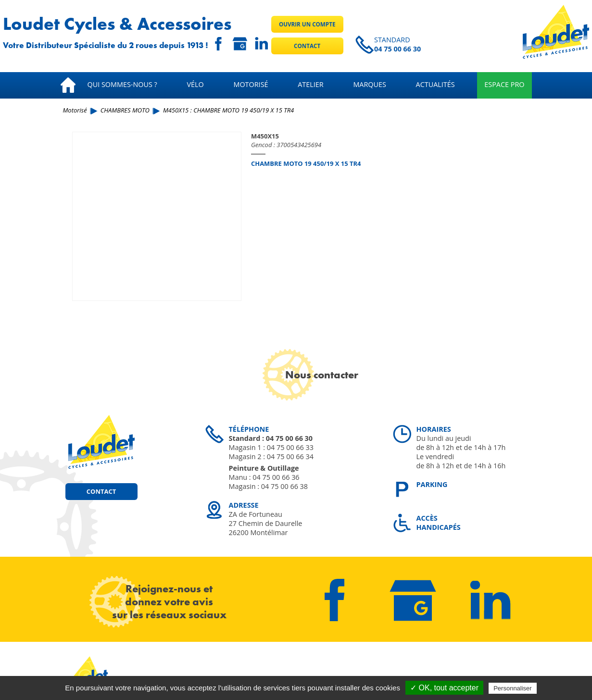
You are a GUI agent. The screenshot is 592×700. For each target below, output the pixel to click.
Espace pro (504, 84)
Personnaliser (513, 688)
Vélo (195, 84)
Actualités (435, 84)
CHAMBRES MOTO (125, 110)
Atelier (310, 84)
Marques (370, 84)
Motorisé (251, 84)
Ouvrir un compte (307, 24)
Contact (307, 46)
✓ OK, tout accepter (444, 688)
